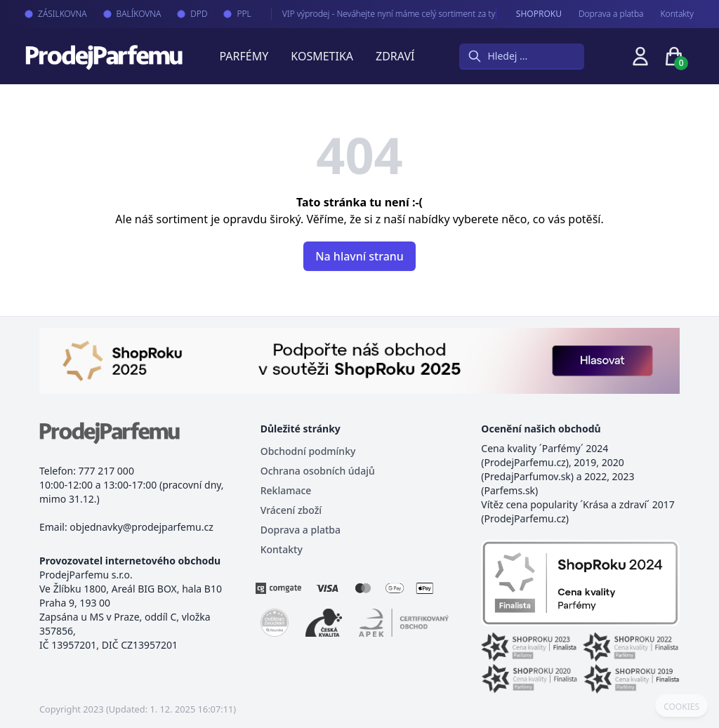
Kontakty (677, 14)
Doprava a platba (611, 14)
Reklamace (286, 490)
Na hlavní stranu (359, 256)
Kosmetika (322, 56)
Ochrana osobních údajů (318, 471)
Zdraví (395, 56)
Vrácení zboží (291, 510)
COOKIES (681, 707)
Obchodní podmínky (308, 451)
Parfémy (244, 56)
